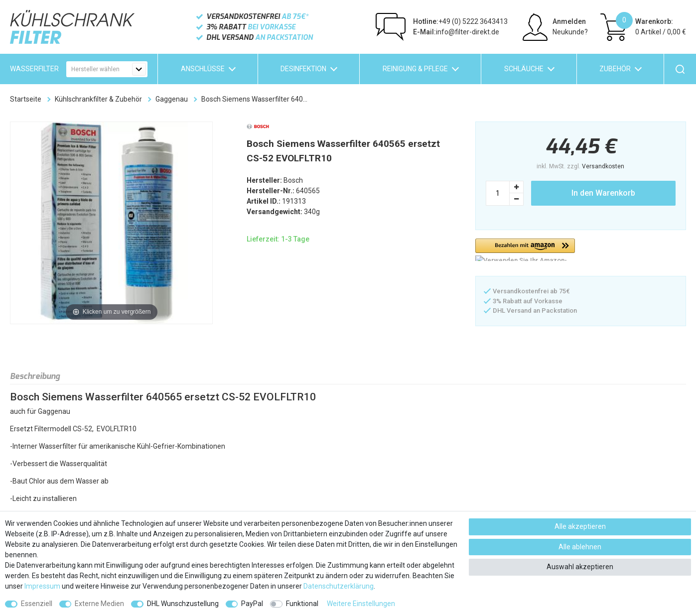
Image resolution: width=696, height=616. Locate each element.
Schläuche (524, 69)
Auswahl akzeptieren (580, 567)
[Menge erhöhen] (517, 187)
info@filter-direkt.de (456, 32)
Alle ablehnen (580, 547)
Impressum (42, 586)
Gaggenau (172, 99)
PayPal (252, 604)
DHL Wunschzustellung (183, 604)
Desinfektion (303, 69)
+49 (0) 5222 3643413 (460, 21)
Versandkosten (603, 166)
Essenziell (37, 604)
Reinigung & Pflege (415, 69)
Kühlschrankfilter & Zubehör (98, 99)
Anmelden (569, 21)
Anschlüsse (203, 69)
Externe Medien (99, 604)
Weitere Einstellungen (361, 604)
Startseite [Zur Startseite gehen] (26, 99)
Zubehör (615, 69)
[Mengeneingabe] (498, 193)
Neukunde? (570, 32)
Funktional (302, 604)
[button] (525, 250)
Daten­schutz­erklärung (339, 586)
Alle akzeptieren (580, 526)
